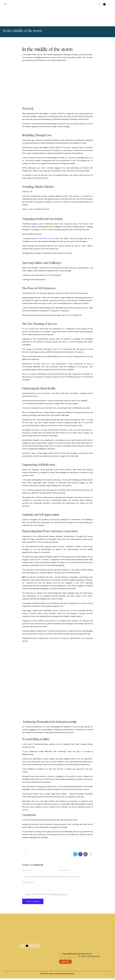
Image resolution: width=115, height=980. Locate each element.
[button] (5, 4)
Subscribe (65, 963)
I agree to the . (91, 957)
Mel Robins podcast (46, 238)
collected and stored (59, 895)
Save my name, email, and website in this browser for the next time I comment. (52, 877)
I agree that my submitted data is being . (46, 895)
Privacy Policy (95, 957)
